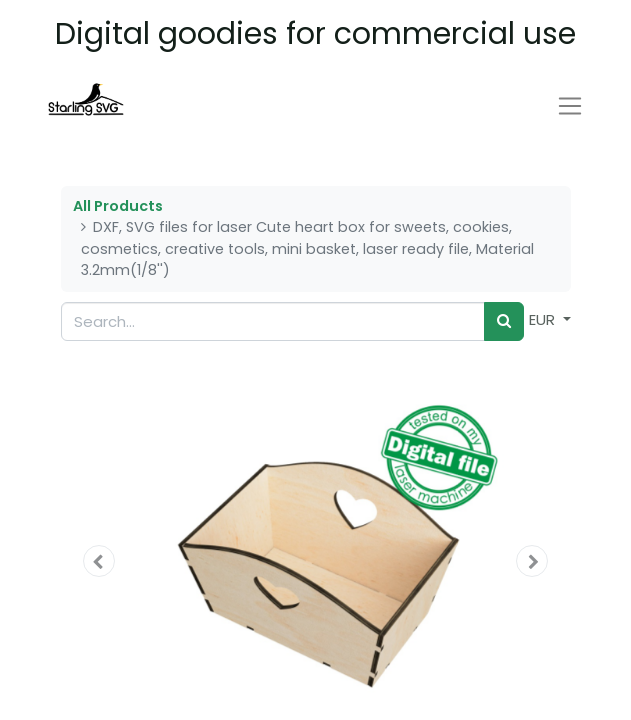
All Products (118, 206)
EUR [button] (544, 319)
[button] (99, 561)
